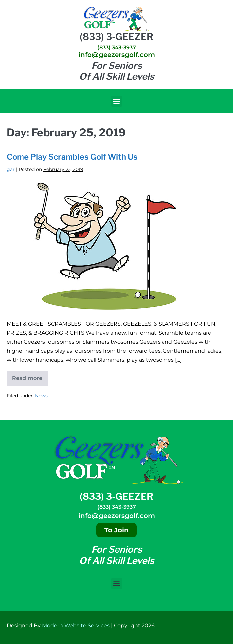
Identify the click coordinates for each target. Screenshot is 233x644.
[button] (117, 101)
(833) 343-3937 (117, 47)
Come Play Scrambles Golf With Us (72, 157)
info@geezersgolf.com (117, 55)
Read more (30, 376)
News (41, 396)
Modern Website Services (76, 626)
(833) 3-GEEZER (117, 37)
